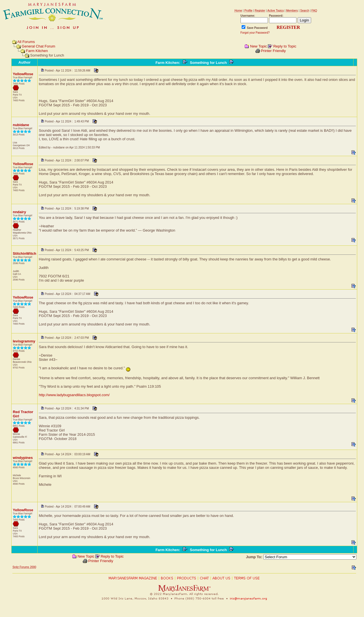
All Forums (26, 42)
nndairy (19, 212)
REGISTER (288, 27)
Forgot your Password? (255, 33)
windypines (23, 458)
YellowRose (23, 74)
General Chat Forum (39, 46)
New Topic (259, 46)
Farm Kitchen (37, 51)
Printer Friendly (273, 51)
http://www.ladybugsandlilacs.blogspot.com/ (74, 395)
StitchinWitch (24, 254)
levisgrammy (24, 341)
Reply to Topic (285, 46)
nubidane (21, 125)
